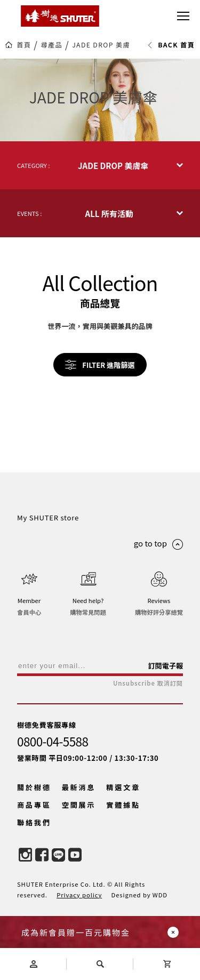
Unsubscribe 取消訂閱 (148, 683)
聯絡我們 (34, 822)
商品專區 (34, 805)
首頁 (24, 45)
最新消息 (79, 787)
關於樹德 (34, 787)
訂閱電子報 (165, 666)
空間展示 (79, 805)
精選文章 (123, 787)
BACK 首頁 (171, 45)
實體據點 (123, 805)
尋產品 (51, 45)
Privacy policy (79, 895)
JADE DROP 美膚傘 (105, 45)
